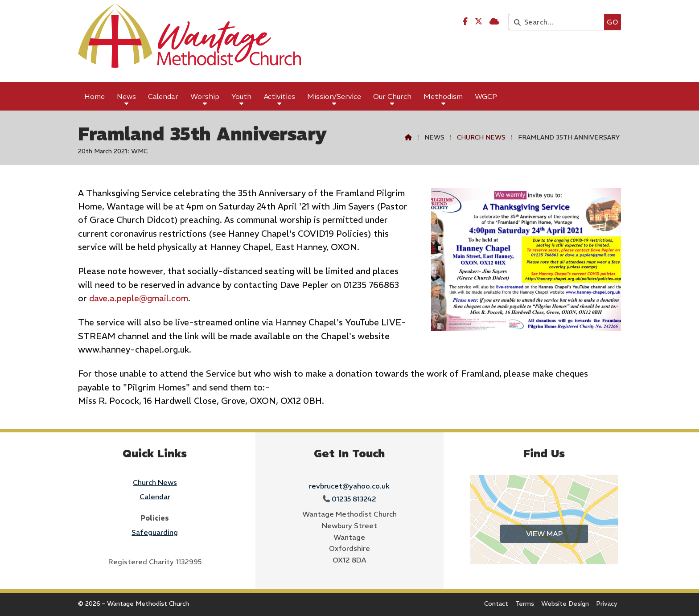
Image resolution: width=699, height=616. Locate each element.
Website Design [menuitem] (565, 604)
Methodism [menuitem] (443, 96)
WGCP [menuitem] (486, 96)
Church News (481, 137)
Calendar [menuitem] (163, 96)
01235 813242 (354, 499)
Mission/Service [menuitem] (334, 96)
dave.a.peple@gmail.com (139, 298)
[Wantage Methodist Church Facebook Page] (465, 21)
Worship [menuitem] (205, 96)
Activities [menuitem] (280, 96)
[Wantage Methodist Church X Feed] (479, 21)
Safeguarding (155, 532)
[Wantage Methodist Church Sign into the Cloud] (494, 21)
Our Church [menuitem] (392, 96)
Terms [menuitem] (525, 604)
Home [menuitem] (95, 96)
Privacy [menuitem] (607, 604)
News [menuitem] (126, 96)
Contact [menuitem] (496, 604)
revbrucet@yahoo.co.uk (349, 486)
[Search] (559, 22)
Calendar (155, 497)
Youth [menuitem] (241, 96)
